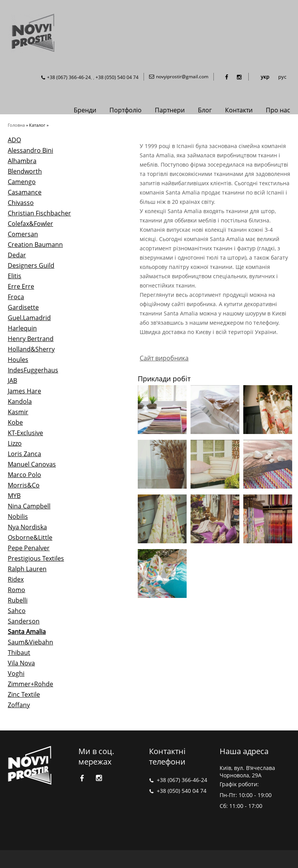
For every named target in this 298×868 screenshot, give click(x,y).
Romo (16, 590)
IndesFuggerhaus (33, 370)
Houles (18, 360)
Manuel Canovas (32, 464)
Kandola (20, 401)
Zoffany (19, 705)
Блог (205, 110)
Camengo (22, 182)
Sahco (17, 611)
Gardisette (23, 307)
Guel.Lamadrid (29, 318)
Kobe (15, 422)
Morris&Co (24, 485)
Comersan (23, 234)
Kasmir (18, 412)
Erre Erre (21, 286)
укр (265, 77)
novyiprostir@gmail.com (182, 77)
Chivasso (21, 203)
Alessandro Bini (30, 150)
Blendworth (25, 171)
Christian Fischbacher (39, 213)
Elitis (15, 276)
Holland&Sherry (31, 349)
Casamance (25, 192)
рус (282, 77)
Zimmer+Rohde (30, 684)
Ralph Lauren (27, 569)
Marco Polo (24, 475)
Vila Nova (21, 663)
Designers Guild (31, 265)
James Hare (24, 391)
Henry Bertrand (31, 339)
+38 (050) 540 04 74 (117, 77)
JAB (12, 381)
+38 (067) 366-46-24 (69, 77)
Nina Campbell (29, 506)
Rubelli (18, 600)
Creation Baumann (35, 245)
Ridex (16, 579)
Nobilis (18, 517)
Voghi (16, 673)
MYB (14, 496)
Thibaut (19, 653)
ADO (14, 140)
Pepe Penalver (29, 548)
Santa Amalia (27, 632)
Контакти (239, 110)
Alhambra (22, 161)
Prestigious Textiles (36, 558)
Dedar (17, 255)
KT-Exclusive (25, 433)
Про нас (278, 110)
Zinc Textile (24, 694)
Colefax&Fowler (30, 224)
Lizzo (15, 443)
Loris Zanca (24, 454)
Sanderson (24, 621)
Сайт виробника (164, 358)
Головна (16, 125)
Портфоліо (126, 110)
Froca (16, 297)
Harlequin (22, 328)
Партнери (170, 110)
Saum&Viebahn (30, 642)
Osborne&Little (30, 537)
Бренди (85, 110)
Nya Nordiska (27, 527)
